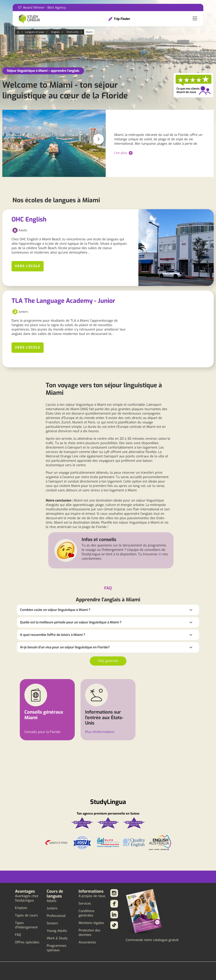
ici (160, 554)
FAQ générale (108, 661)
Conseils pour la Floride (42, 732)
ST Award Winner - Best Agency (42, 8)
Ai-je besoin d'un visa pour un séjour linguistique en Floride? (65, 647)
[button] (99, 139)
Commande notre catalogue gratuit (152, 940)
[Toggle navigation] (195, 19)
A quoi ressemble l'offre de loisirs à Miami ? (53, 635)
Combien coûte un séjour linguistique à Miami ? (55, 610)
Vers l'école (28, 266)
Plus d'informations (100, 732)
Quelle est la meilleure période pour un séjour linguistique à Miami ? (71, 622)
